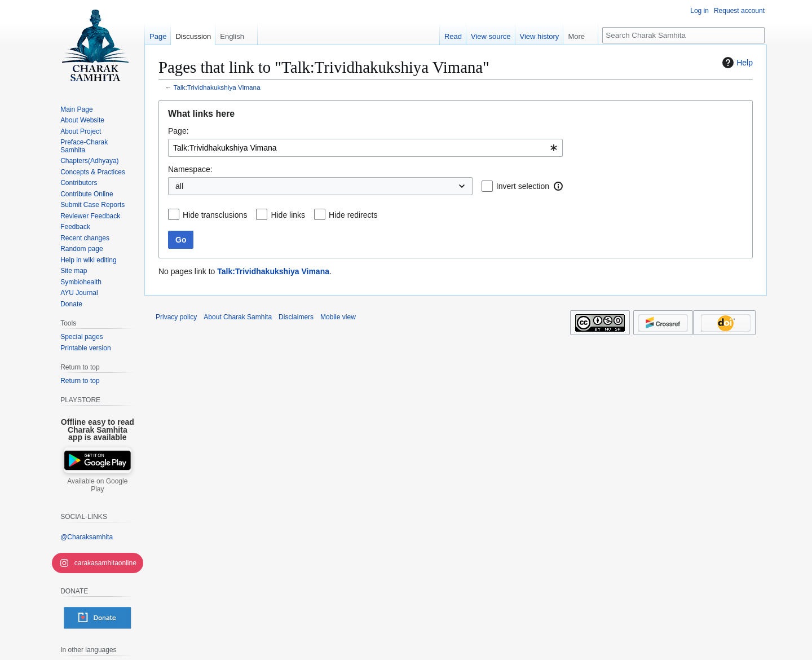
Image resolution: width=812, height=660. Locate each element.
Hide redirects (353, 215)
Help (736, 63)
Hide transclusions (215, 215)
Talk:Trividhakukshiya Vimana (217, 87)
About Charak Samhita (238, 317)
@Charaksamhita (87, 537)
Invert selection (523, 186)
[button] (558, 186)
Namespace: (190, 169)
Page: (178, 131)
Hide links (288, 215)
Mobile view (338, 317)
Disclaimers (296, 317)
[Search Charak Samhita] (683, 35)
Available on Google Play (97, 485)
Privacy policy (176, 317)
